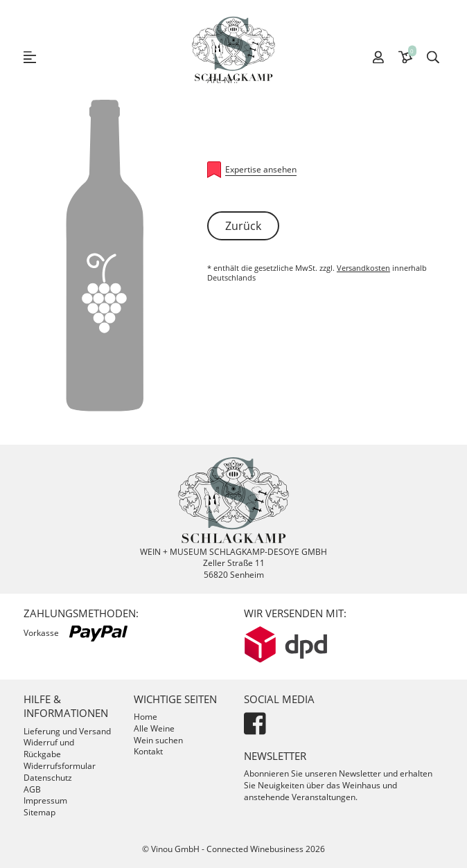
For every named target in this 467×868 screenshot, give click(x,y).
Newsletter (275, 756)
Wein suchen (158, 740)
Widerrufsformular (60, 766)
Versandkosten (363, 268)
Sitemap (39, 812)
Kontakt (148, 751)
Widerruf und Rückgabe (49, 748)
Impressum (45, 800)
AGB (32, 789)
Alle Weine (154, 728)
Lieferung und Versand (67, 731)
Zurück (243, 226)
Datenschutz (48, 778)
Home (146, 717)
